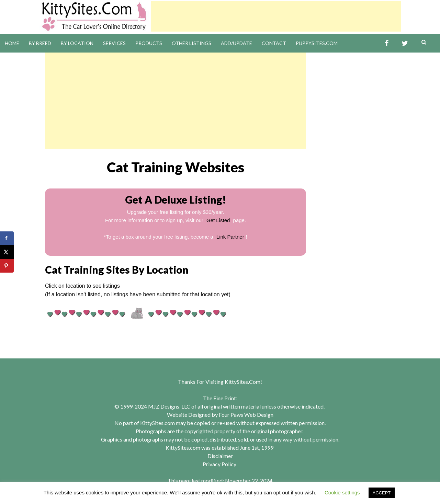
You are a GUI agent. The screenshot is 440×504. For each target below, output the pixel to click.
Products (149, 43)
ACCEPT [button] (382, 493)
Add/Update (236, 43)
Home (12, 43)
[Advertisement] (276, 16)
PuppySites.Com (317, 43)
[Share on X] (7, 252)
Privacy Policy (219, 464)
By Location (77, 43)
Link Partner (230, 237)
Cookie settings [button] (342, 492)
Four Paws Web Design (246, 415)
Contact (274, 43)
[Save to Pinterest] (7, 266)
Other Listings (191, 43)
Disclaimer (220, 456)
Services (114, 43)
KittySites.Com (242, 382)
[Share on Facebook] (7, 238)
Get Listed (218, 220)
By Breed (40, 43)
